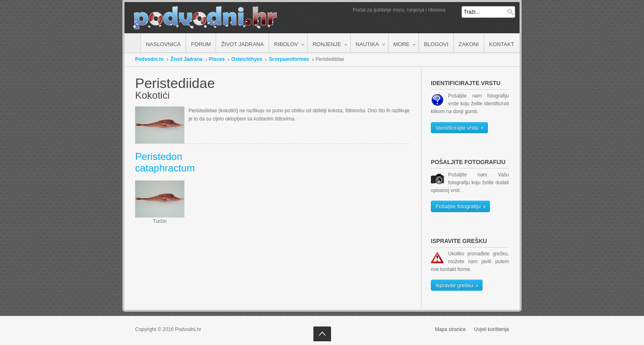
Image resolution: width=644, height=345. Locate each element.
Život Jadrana (186, 59)
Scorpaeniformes (289, 59)
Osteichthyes (247, 59)
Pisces (217, 59)
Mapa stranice (450, 329)
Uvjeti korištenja (491, 329)
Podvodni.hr (149, 59)
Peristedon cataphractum (165, 162)
